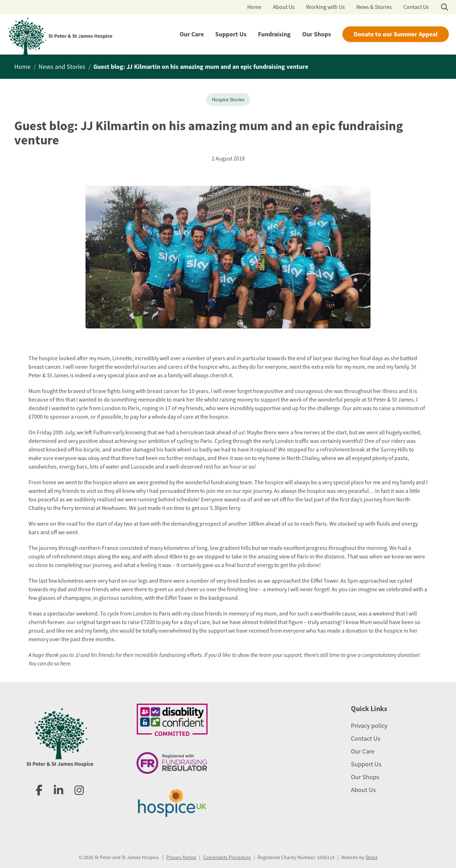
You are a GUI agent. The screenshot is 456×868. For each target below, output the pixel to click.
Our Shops (317, 34)
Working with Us (325, 7)
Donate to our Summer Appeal (396, 34)
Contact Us (416, 7)
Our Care (192, 34)
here (65, 663)
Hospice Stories (228, 99)
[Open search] (445, 7)
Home (254, 7)
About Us (284, 7)
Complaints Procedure (227, 857)
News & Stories (374, 7)
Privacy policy (369, 726)
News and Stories (62, 67)
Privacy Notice (181, 857)
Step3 (372, 857)
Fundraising (274, 34)
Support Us (231, 34)
